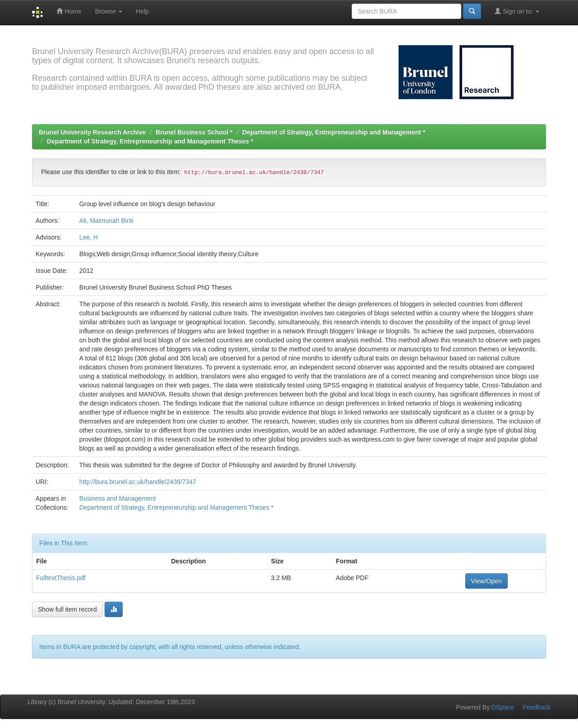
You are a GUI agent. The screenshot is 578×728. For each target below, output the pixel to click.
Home (69, 11)
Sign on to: (517, 11)
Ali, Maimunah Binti (106, 221)
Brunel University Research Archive (92, 132)
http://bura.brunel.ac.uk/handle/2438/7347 (138, 482)
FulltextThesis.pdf (61, 578)
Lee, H (89, 237)
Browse (109, 11)
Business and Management (118, 498)
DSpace (503, 707)
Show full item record (67, 609)
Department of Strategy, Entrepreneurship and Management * (334, 132)
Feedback (537, 707)
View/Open (486, 581)
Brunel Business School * (194, 132)
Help (142, 11)
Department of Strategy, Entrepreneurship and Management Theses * (150, 141)
